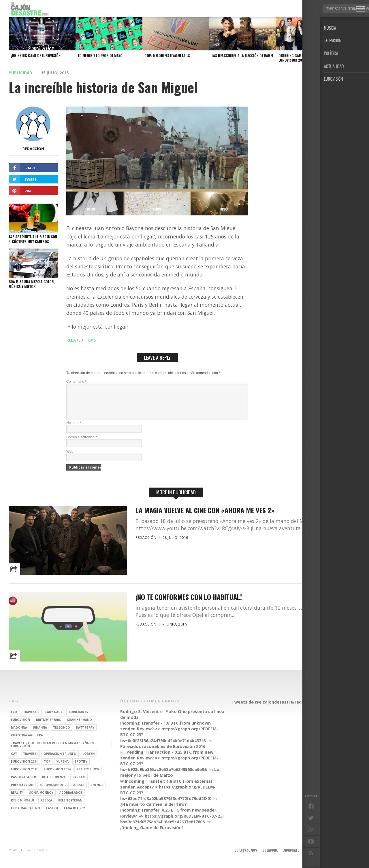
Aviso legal (313, 857)
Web (70, 458)
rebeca (46, 807)
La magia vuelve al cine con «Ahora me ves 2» (205, 517)
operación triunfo (60, 761)
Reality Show (88, 776)
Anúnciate (291, 857)
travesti (30, 761)
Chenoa (97, 792)
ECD (14, 719)
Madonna (19, 734)
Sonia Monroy (41, 799)
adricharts (78, 719)
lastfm (52, 815)
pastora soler (23, 784)
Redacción (33, 149)
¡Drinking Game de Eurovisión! (151, 834)
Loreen (89, 761)
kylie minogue (23, 807)
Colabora (270, 857)
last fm (79, 784)
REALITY (17, 799)
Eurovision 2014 (57, 776)
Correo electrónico (82, 444)
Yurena (63, 768)
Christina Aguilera (27, 742)
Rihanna (40, 734)
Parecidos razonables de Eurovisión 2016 (163, 753)
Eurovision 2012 (53, 792)
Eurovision (20, 727)
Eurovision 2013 (24, 776)
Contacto (335, 857)
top (47, 768)
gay (14, 761)
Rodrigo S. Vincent (140, 718)
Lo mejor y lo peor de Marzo (170, 779)
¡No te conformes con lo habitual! (189, 604)
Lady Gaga (54, 719)
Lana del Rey (75, 815)
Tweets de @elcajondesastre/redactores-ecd (279, 709)
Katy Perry (85, 734)
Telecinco (62, 734)
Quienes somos (246, 857)
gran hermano (79, 727)
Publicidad (20, 73)
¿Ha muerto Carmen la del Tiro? (154, 811)
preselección (22, 792)
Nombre (74, 430)
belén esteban (70, 807)
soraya (78, 792)
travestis (31, 719)
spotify (81, 768)
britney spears (48, 727)
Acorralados (71, 799)
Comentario (76, 382)
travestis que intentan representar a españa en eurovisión (52, 751)
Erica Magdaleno (26, 815)
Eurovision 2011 (24, 768)
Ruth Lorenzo (54, 784)
